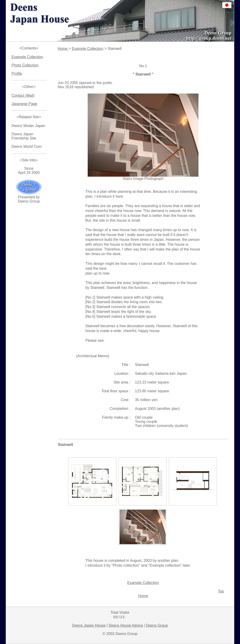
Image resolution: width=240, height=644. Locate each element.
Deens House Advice (126, 625)
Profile (17, 74)
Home (63, 49)
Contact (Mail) (23, 95)
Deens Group (157, 625)
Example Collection (27, 57)
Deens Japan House (89, 625)
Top (221, 591)
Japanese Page (24, 104)
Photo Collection (25, 65)
